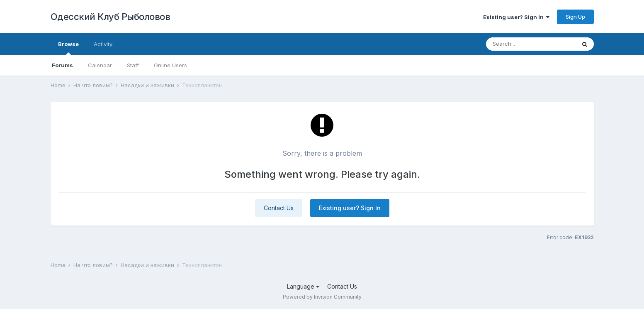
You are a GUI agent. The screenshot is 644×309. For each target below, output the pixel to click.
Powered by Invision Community (322, 297)
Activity (103, 44)
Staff (133, 65)
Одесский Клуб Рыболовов (111, 17)
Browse (68, 48)
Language (303, 286)
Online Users (170, 65)
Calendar (100, 65)
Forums (62, 65)
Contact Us (279, 208)
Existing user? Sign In (516, 17)
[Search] (531, 44)
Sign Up (575, 17)
